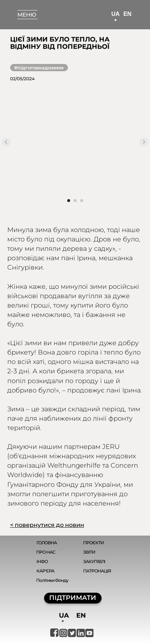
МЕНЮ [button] (27, 15)
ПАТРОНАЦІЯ (97, 571)
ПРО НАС (46, 552)
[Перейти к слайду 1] (69, 201)
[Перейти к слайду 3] (82, 201)
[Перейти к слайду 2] (75, 201)
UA (115, 14)
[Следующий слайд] (144, 142)
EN (127, 14)
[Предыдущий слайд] (6, 142)
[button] (27, 10)
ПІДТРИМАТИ (73, 598)
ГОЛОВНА (47, 543)
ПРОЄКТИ (93, 543)
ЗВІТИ (89, 552)
